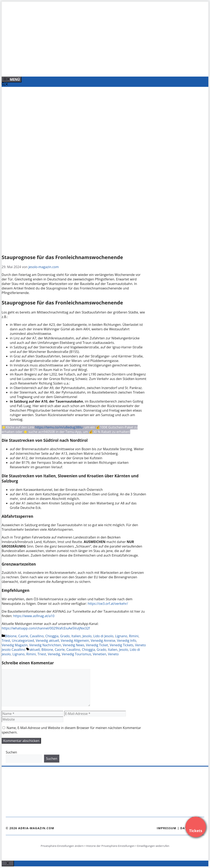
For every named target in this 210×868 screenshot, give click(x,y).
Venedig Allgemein (75, 641)
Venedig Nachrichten (45, 645)
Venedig (54, 654)
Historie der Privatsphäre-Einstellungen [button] (110, 846)
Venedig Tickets (122, 645)
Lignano (121, 636)
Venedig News (74, 645)
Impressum (167, 828)
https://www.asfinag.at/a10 (34, 616)
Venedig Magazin (15, 645)
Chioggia (52, 636)
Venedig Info (127, 641)
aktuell (35, 650)
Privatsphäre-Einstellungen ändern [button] (62, 846)
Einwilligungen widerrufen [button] (153, 846)
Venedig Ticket (97, 645)
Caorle (23, 636)
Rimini (134, 636)
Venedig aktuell (47, 641)
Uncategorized (23, 641)
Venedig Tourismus (76, 654)
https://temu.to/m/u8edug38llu (59, 427)
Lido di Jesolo (103, 636)
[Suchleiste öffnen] (5, 85)
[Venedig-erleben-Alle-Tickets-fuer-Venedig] (84, 69)
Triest (6, 641)
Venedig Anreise (103, 641)
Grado (65, 636)
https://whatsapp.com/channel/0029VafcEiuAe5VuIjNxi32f (46, 628)
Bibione (11, 636)
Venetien (99, 654)
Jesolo (87, 636)
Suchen (11, 752)
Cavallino (37, 636)
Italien (76, 636)
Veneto (113, 654)
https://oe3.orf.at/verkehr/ (108, 604)
